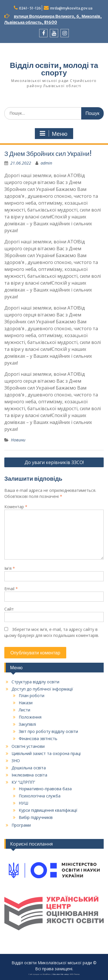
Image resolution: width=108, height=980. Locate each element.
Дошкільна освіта (29, 768)
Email (11, 589)
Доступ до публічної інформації (42, 689)
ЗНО (16, 761)
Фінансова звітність (38, 739)
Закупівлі (27, 724)
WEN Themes (75, 974)
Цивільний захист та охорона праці (46, 753)
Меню (53, 134)
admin (46, 163)
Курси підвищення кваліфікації (48, 810)
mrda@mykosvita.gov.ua (71, 8)
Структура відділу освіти (35, 682)
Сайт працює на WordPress (40, 974)
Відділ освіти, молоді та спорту (54, 69)
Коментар (16, 507)
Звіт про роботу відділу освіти (48, 731)
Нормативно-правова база (45, 789)
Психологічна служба (40, 796)
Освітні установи (28, 746)
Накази (26, 703)
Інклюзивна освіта (29, 775)
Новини (18, 440)
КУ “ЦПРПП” (23, 782)
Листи (24, 710)
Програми (21, 825)
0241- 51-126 (30, 8)
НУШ (23, 803)
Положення (30, 717)
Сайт (9, 609)
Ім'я (10, 568)
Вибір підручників (36, 817)
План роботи (32, 696)
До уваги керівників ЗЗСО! (54, 462)
